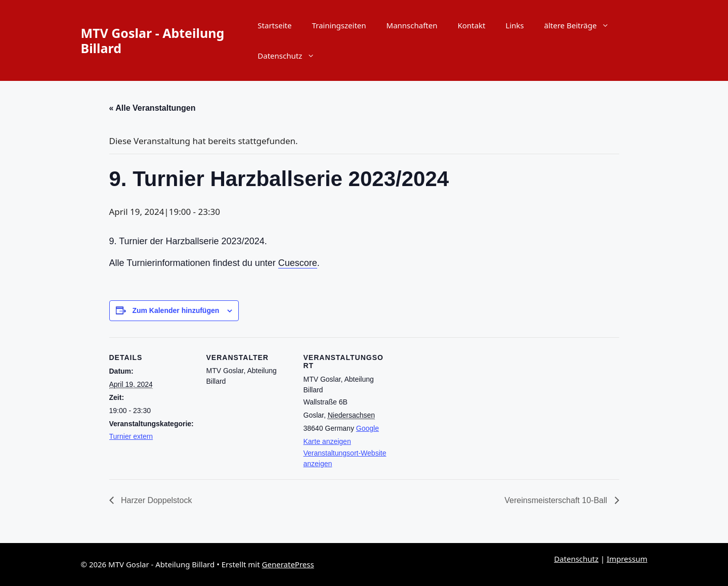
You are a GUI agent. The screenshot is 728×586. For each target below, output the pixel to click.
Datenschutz (291, 56)
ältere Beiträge (582, 25)
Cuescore (298, 263)
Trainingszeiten (339, 25)
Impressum (627, 559)
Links (515, 25)
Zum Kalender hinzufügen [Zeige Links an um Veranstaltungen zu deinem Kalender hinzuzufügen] (176, 310)
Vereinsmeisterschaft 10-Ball (557, 500)
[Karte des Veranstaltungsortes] (454, 407)
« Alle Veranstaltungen (153, 108)
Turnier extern (131, 436)
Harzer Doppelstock (156, 500)
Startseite (274, 25)
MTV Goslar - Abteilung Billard (153, 40)
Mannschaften (412, 25)
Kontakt (471, 25)
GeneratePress (288, 564)
